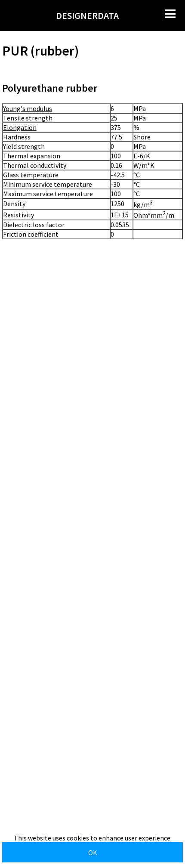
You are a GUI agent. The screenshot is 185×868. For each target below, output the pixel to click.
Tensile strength (28, 118)
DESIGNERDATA (87, 15)
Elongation (20, 127)
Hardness (17, 137)
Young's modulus (28, 108)
